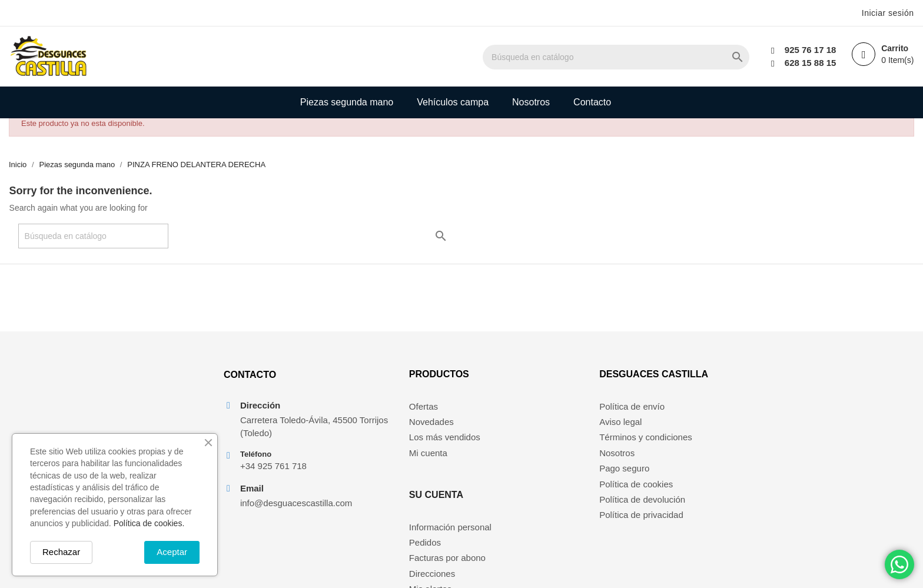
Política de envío (634, 412)
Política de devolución (644, 506)
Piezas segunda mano (347, 102)
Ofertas (399, 412)
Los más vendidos (420, 444)
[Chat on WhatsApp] (899, 564)
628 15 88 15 (809, 63)
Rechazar (61, 552)
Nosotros (531, 102)
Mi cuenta (404, 459)
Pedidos (522, 428)
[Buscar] (639, 57)
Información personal (547, 412)
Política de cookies (638, 491)
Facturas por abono (544, 444)
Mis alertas (527, 475)
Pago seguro (626, 475)
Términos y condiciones (648, 444)
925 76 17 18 (809, 50)
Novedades (407, 428)
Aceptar (172, 552)
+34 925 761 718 (272, 474)
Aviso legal (622, 428)
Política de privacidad (643, 521)
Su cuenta (533, 381)
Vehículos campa (453, 102)
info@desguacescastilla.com (294, 511)
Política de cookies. (149, 523)
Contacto (592, 102)
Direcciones (529, 459)
